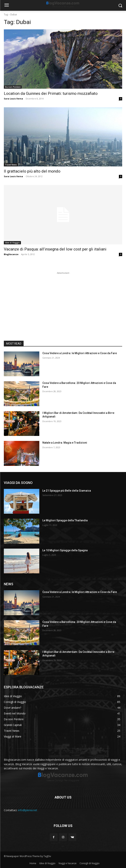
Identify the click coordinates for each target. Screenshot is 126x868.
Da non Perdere (13, 87)
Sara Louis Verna (13, 99)
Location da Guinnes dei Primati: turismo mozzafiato (51, 93)
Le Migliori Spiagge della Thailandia (65, 520)
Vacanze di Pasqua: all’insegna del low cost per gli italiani (55, 249)
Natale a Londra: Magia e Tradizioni (65, 443)
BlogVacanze (11, 254)
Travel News (11, 165)
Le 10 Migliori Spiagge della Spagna (65, 550)
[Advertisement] (63, 299)
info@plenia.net (28, 810)
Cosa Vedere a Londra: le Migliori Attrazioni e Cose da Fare (80, 353)
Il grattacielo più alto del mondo (32, 171)
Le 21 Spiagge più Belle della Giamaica (67, 491)
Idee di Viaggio (12, 243)
